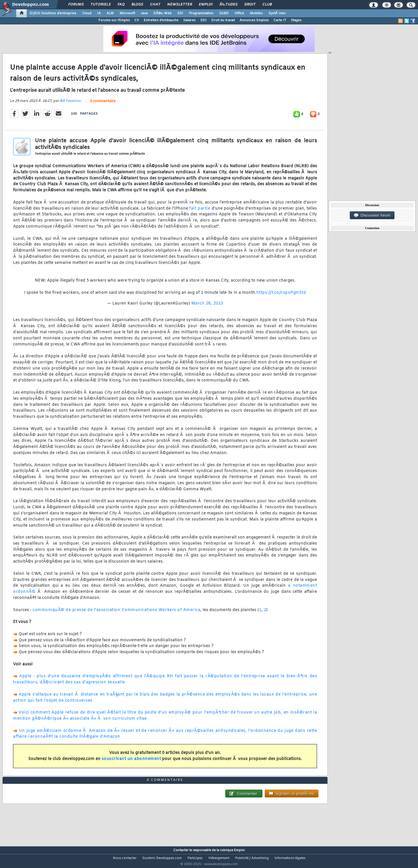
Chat (155, 5)
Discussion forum (372, 215)
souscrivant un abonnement (131, 762)
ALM (110, 13)
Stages (296, 20)
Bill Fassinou (70, 105)
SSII (203, 20)
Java (144, 13)
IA (99, 13)
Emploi (206, 5)
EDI (180, 13)
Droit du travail (223, 20)
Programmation (201, 13)
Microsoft (127, 13)
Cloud (87, 13)
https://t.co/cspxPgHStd (281, 296)
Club (267, 5)
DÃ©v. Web (162, 13)
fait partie (200, 212)
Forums (76, 5)
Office (239, 13)
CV (137, 20)
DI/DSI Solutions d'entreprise (53, 13)
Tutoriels (101, 5)
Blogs (137, 5)
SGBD (224, 13)
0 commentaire (103, 105)
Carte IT (280, 20)
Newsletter (180, 5)
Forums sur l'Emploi (114, 20)
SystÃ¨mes (277, 13)
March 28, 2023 (207, 307)
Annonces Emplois (254, 20)
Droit (250, 5)
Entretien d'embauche (161, 20)
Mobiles (256, 13)
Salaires (189, 20)
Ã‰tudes (228, 5)
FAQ (121, 5)
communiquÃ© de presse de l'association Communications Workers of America (116, 614)
